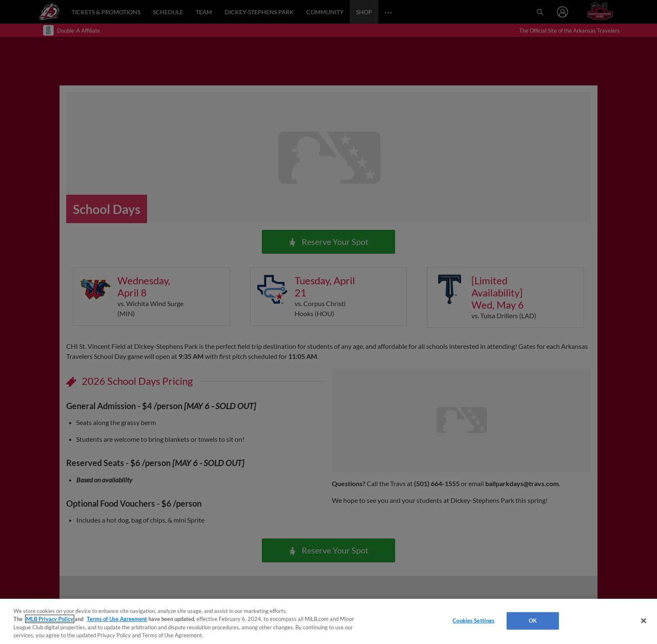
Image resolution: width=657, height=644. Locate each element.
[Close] (644, 621)
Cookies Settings (473, 621)
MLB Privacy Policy (50, 619)
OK (533, 621)
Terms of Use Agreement (117, 619)
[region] (328, 621)
